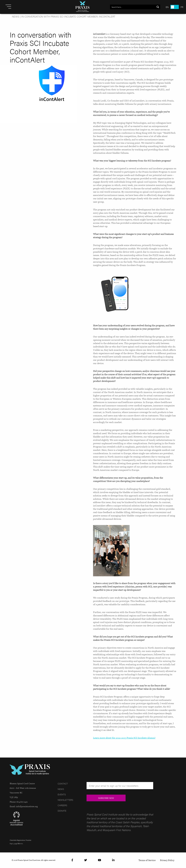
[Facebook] (72, 860)
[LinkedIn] (113, 860)
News (16, 16)
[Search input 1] (133, 7)
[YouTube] (100, 860)
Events (62, 794)
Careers (62, 805)
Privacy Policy (167, 860)
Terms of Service (147, 860)
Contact (63, 784)
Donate (62, 811)
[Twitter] (86, 860)
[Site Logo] (83, 7)
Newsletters (65, 800)
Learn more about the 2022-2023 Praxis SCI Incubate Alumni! (124, 738)
